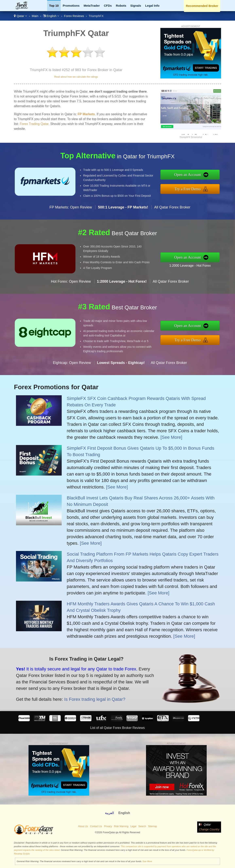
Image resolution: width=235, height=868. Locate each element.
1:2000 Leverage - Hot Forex (207, 263)
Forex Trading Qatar (34, 124)
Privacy (108, 826)
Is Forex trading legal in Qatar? (74, 692)
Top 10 (54, 6)
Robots (121, 6)
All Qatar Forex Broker (172, 225)
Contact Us (96, 826)
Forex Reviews (74, 16)
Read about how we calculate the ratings (76, 77)
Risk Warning (121, 826)
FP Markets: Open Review (71, 225)
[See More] (171, 437)
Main (35, 16)
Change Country (209, 829)
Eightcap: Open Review (72, 380)
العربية (109, 813)
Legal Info (152, 6)
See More (147, 861)
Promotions (71, 6)
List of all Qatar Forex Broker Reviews (117, 728)
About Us (83, 826)
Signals (136, 6)
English (51, 16)
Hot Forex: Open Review (71, 299)
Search (142, 826)
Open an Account (206, 177)
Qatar (21, 16)
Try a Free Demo (206, 186)
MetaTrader (92, 6)
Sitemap (152, 826)
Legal (133, 826)
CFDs (108, 6)
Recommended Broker (202, 6)
